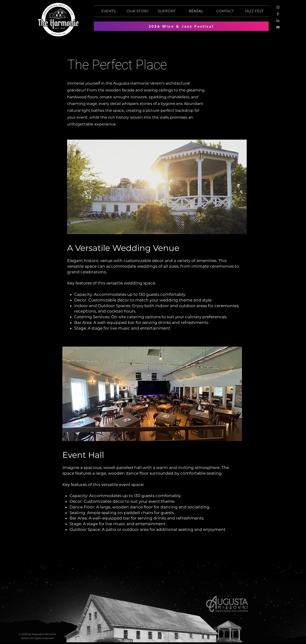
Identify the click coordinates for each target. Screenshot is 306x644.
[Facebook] (278, 14)
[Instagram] (278, 7)
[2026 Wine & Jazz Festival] (181, 26)
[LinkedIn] (278, 21)
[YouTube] (278, 27)
